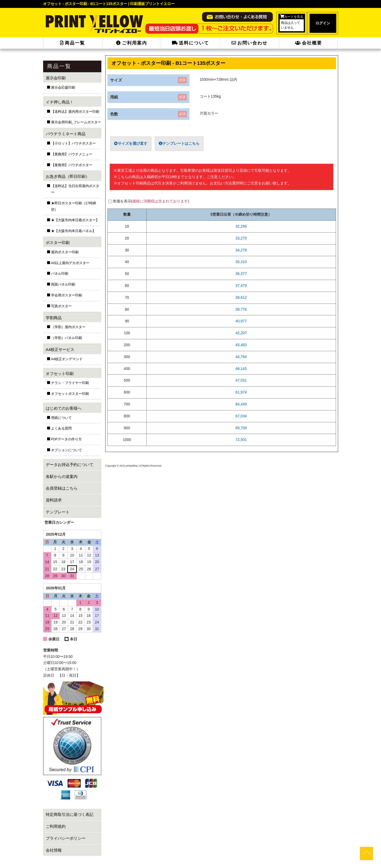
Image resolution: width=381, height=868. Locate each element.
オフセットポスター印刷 (70, 394)
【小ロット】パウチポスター (73, 143)
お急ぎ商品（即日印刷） (68, 176)
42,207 (241, 333)
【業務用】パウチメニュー (72, 154)
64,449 (241, 404)
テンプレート (58, 512)
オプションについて (67, 450)
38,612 (241, 297)
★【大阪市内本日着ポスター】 (75, 220)
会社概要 (309, 43)
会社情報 (54, 850)
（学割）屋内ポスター (68, 327)
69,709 (241, 428)
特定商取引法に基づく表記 (70, 814)
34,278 (241, 250)
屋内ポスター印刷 (65, 252)
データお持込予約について (70, 465)
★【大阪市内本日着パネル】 (73, 231)
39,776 (241, 309)
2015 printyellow (128, 466)
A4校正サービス (60, 349)
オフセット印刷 (60, 374)
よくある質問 (61, 428)
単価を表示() (151, 201)
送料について (190, 43)
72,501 (241, 440)
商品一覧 (72, 43)
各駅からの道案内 (62, 476)
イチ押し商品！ (60, 102)
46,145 (241, 369)
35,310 (241, 262)
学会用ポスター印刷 (67, 295)
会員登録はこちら (62, 488)
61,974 (241, 392)
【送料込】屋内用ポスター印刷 (75, 112)
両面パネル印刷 (63, 284)
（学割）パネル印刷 (67, 338)
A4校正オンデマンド (67, 359)
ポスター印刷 (58, 243)
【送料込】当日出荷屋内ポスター (75, 189)
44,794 (241, 357)
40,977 (241, 321)
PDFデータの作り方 (66, 439)
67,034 (241, 416)
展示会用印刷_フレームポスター (76, 122)
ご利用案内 (132, 43)
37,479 (241, 286)
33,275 (241, 238)
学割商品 (54, 318)
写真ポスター (61, 306)
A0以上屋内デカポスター (70, 263)
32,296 (241, 226)
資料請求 (54, 500)
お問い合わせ (250, 43)
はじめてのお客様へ (64, 408)
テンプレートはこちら (179, 143)
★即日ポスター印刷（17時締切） (74, 206)
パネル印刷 (60, 274)
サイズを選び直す (131, 143)
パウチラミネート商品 (66, 134)
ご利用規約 (56, 826)
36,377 (241, 274)
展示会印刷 (56, 78)
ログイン (323, 23)
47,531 (241, 380)
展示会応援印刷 (63, 88)
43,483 (241, 345)
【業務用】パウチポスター (72, 165)
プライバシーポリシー (66, 838)
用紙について (61, 418)
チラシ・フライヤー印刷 (70, 383)
